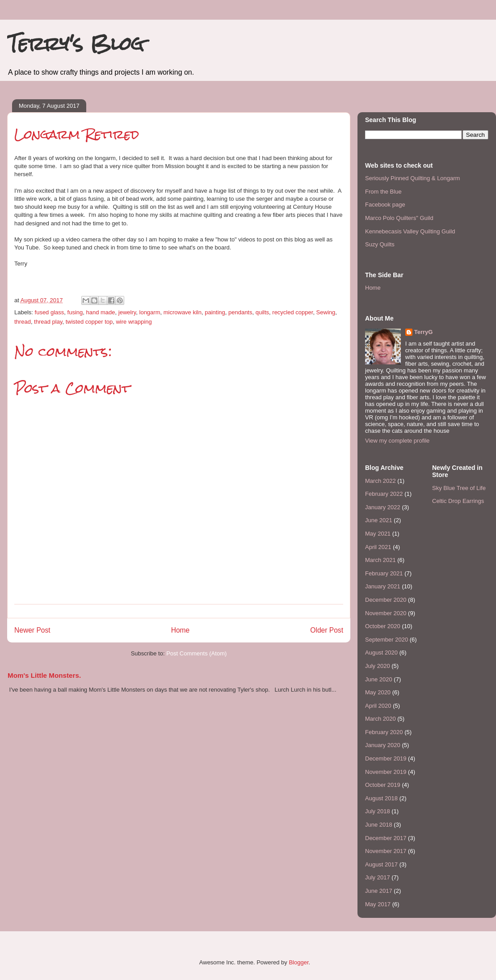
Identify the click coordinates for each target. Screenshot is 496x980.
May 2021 (378, 534)
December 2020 (386, 600)
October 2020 (383, 626)
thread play (48, 322)
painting (215, 312)
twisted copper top (89, 322)
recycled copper (292, 312)
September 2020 (387, 640)
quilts (262, 312)
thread (23, 322)
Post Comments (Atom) (196, 653)
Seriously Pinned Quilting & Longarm (412, 178)
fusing (75, 312)
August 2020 (381, 653)
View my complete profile (397, 441)
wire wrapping (134, 322)
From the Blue (383, 192)
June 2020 (379, 679)
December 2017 (386, 838)
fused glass (50, 312)
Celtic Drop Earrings (458, 501)
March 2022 (380, 481)
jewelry (127, 312)
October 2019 (383, 785)
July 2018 (378, 811)
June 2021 (379, 520)
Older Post (327, 630)
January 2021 (383, 586)
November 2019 (386, 772)
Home (181, 630)
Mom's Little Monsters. (44, 675)
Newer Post (32, 630)
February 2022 (384, 494)
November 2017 (386, 851)
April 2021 (378, 547)
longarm (150, 312)
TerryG (424, 332)
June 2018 (379, 825)
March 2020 (380, 719)
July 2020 (378, 666)
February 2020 (384, 732)
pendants (240, 312)
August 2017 (381, 864)
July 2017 (378, 877)
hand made (100, 312)
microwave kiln (183, 312)
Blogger (298, 962)
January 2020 (383, 745)
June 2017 (379, 891)
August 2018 (381, 798)
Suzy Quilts (380, 244)
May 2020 (378, 692)
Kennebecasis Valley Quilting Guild (410, 231)
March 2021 (380, 560)
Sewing (326, 312)
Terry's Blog (76, 44)
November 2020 (386, 613)
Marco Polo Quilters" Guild (399, 218)
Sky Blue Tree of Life (459, 488)
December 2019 (386, 758)
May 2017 (378, 904)
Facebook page (385, 205)
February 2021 (384, 573)
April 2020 (378, 706)
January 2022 (383, 507)
